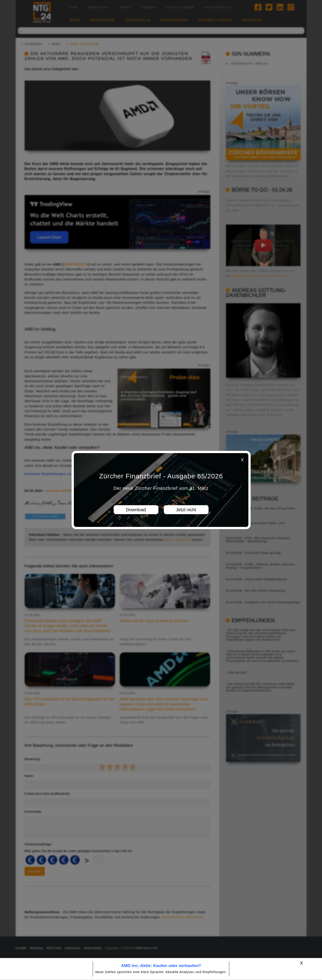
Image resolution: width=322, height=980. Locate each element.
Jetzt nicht (186, 510)
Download (136, 510)
